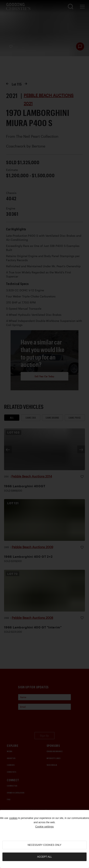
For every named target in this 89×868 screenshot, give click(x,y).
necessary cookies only (44, 845)
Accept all (44, 857)
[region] (44, 839)
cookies (13, 818)
